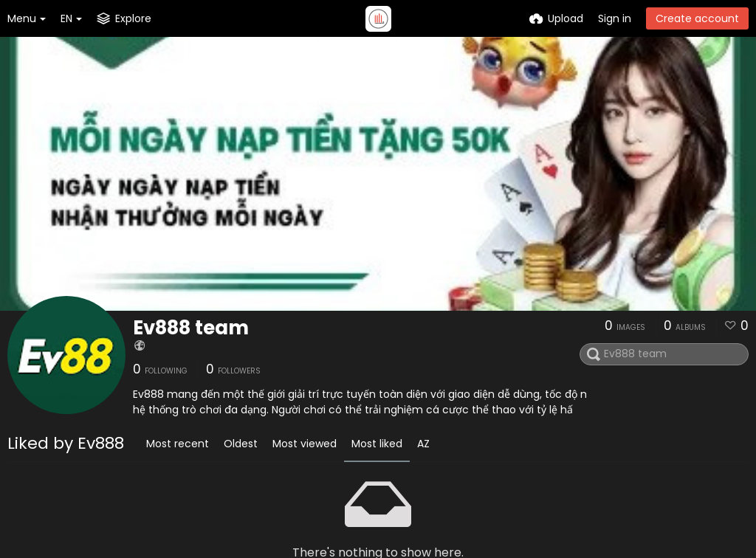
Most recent (178, 444)
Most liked (377, 444)
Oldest (241, 444)
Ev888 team (191, 328)
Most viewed (305, 444)
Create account (697, 18)
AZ (423, 444)
